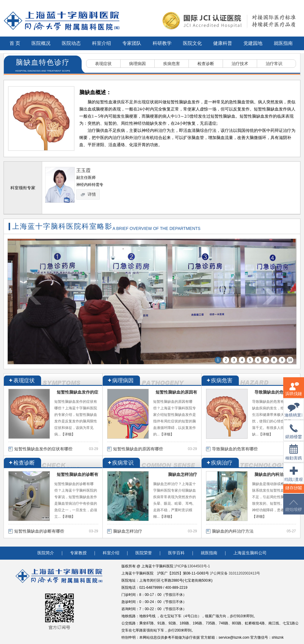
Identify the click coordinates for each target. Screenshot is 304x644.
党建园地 (253, 43)
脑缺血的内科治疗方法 (275, 474)
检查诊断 (206, 64)
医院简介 (46, 553)
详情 (88, 194)
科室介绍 (102, 43)
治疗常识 (274, 64)
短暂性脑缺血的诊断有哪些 (39, 531)
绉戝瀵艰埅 (293, 478)
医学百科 (176, 553)
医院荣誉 (144, 553)
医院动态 (71, 43)
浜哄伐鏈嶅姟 (294, 393)
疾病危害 (172, 64)
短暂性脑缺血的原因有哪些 (138, 449)
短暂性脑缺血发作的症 (77, 392)
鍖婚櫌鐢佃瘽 (294, 435)
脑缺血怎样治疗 (183, 474)
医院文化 (192, 43)
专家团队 (132, 43)
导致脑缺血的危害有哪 (275, 392)
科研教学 (162, 43)
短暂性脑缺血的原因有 (176, 392)
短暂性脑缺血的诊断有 (77, 474)
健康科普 (223, 43)
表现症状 (103, 64)
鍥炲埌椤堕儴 (294, 509)
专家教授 (78, 553)
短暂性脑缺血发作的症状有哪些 (43, 449)
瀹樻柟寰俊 (293, 414)
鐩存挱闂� (294, 491)
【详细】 (68, 434)
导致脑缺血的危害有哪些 (235, 449)
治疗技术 (240, 64)
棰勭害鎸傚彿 (294, 456)
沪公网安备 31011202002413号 (235, 573)
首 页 (15, 43)
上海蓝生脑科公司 (250, 553)
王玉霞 (83, 170)
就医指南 (283, 43)
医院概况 (41, 43)
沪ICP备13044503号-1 (192, 566)
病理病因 (137, 64)
